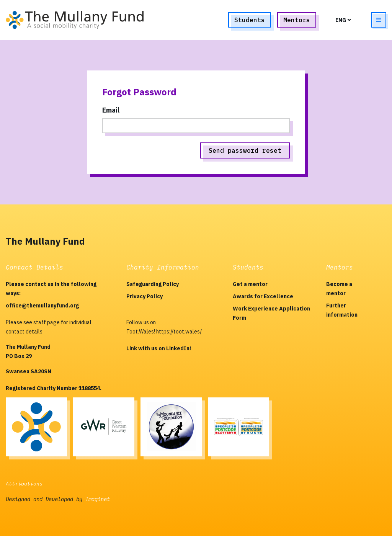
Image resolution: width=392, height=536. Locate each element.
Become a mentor (339, 289)
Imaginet (98, 499)
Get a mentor (250, 284)
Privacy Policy (145, 296)
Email (111, 110)
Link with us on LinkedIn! (159, 348)
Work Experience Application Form (271, 313)
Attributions (24, 484)
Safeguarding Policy (153, 284)
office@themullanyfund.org (42, 306)
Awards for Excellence (263, 296)
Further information (342, 310)
